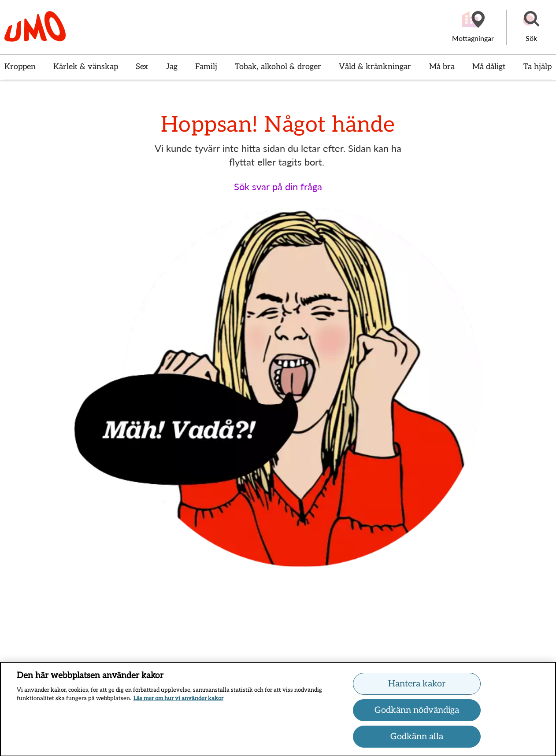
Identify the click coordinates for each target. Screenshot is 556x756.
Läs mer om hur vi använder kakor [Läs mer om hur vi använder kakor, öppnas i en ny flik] (178, 702)
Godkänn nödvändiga (417, 713)
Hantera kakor (417, 687)
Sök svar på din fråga (278, 186)
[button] (531, 27)
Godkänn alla (417, 740)
